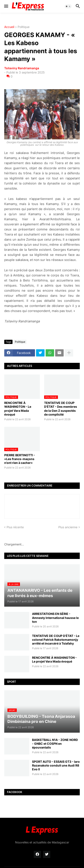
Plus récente (15, 527)
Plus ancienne (68, 527)
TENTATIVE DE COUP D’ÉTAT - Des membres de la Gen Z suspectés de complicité (61, 409)
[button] (6, 6)
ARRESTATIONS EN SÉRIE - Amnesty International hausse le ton (55, 618)
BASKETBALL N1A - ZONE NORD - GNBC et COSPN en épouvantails (55, 744)
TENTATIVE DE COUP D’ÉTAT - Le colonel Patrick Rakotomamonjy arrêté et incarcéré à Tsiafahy (56, 640)
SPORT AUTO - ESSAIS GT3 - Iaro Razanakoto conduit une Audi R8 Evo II (56, 765)
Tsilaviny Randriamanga (22, 68)
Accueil (9, 27)
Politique (24, 27)
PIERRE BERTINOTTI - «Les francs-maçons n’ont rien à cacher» (20, 459)
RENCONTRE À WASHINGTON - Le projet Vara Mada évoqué (18, 409)
